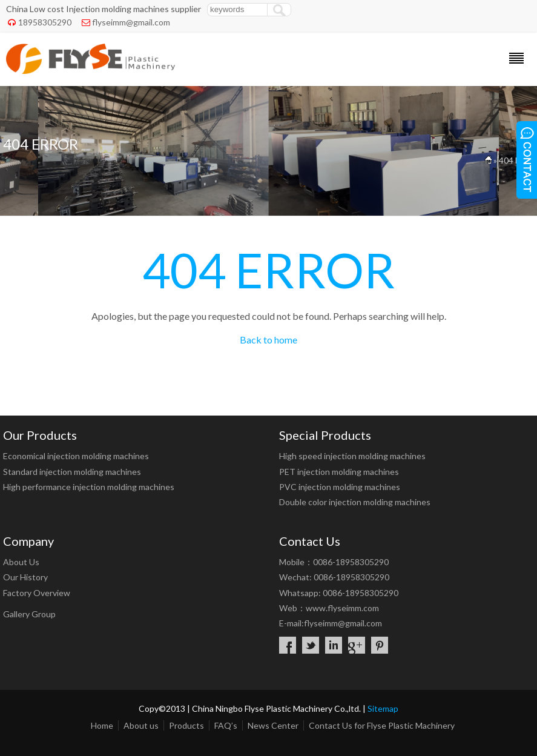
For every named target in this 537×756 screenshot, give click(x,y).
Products (186, 725)
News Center (273, 725)
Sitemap (383, 708)
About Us (21, 562)
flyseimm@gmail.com (131, 22)
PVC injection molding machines (340, 487)
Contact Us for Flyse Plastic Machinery (382, 725)
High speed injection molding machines (352, 456)
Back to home (268, 340)
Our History (25, 577)
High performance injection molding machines (89, 487)
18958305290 (45, 22)
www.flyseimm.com (342, 608)
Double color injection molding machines (355, 502)
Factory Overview (37, 593)
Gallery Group (29, 614)
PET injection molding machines (339, 472)
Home (102, 725)
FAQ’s (226, 725)
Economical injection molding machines (76, 456)
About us (141, 725)
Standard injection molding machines (72, 472)
